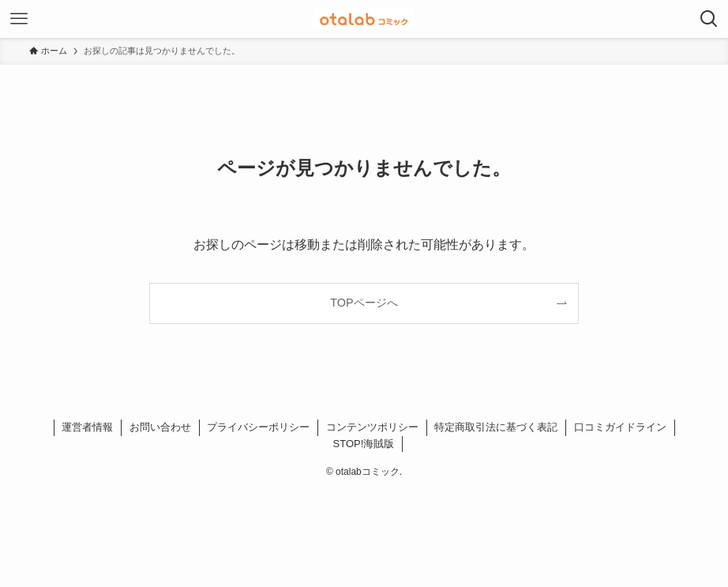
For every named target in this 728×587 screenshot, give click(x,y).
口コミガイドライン (620, 427)
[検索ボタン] (709, 19)
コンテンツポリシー (372, 427)
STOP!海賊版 (364, 444)
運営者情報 (87, 427)
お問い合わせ (160, 427)
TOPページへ (364, 303)
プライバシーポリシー (258, 427)
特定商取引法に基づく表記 (496, 427)
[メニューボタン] (19, 19)
